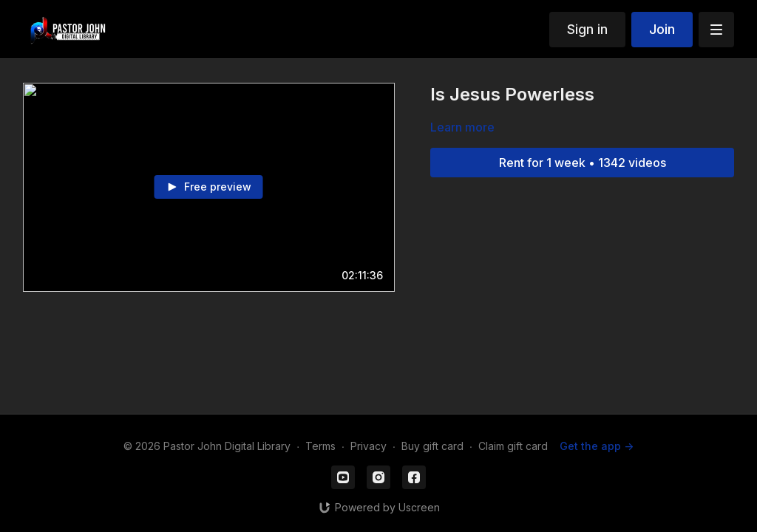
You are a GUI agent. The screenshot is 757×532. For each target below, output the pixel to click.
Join (662, 29)
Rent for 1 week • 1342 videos (583, 163)
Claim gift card (513, 446)
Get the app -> (597, 446)
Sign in (587, 29)
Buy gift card (432, 446)
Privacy (369, 446)
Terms (320, 446)
